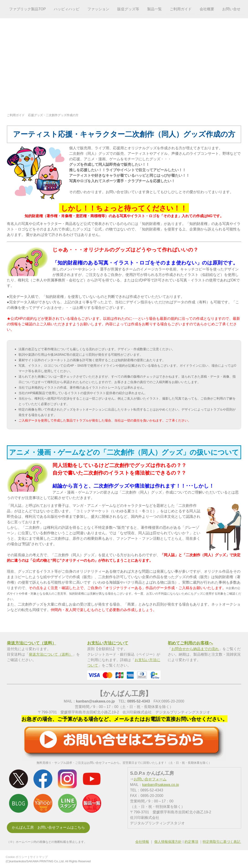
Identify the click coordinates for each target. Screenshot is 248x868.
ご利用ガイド (180, 9)
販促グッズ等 (127, 9)
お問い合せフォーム (150, 779)
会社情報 (142, 842)
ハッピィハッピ (66, 9)
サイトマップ (39, 857)
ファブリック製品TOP (27, 9)
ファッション (97, 9)
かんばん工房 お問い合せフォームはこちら (48, 827)
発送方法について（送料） (51, 654)
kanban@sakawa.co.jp (161, 785)
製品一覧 (154, 9)
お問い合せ (230, 9)
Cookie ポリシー (17, 857)
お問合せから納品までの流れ (195, 649)
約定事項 (191, 842)
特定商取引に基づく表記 (222, 842)
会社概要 (206, 9)
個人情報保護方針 (168, 842)
